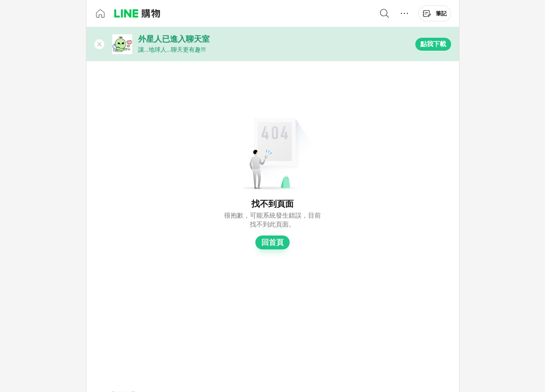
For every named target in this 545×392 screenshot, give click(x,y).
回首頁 (272, 242)
